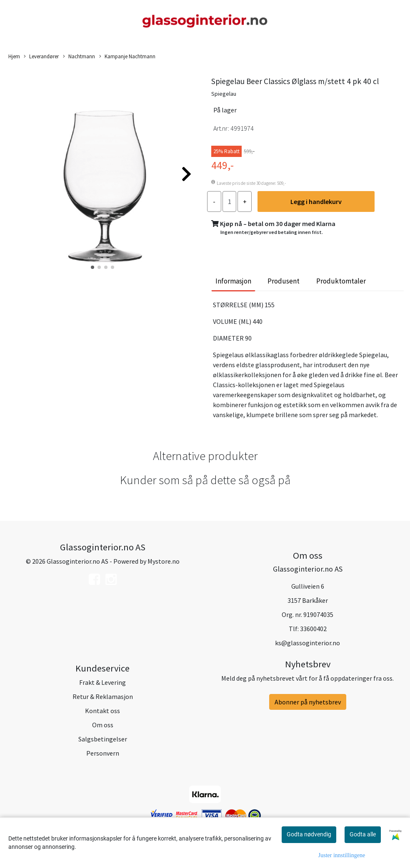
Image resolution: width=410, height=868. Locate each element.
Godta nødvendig (309, 834)
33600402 (313, 629)
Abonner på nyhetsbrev (308, 702)
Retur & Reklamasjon (103, 696)
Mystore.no (164, 561)
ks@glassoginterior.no (307, 643)
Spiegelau (224, 94)
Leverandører (41, 57)
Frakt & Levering (102, 682)
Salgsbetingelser (103, 739)
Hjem (14, 56)
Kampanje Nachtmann (127, 57)
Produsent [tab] (284, 281)
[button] (92, 267)
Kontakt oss (102, 711)
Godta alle (363, 834)
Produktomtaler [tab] (341, 281)
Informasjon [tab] (233, 281)
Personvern (103, 753)
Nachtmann (79, 57)
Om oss (103, 725)
